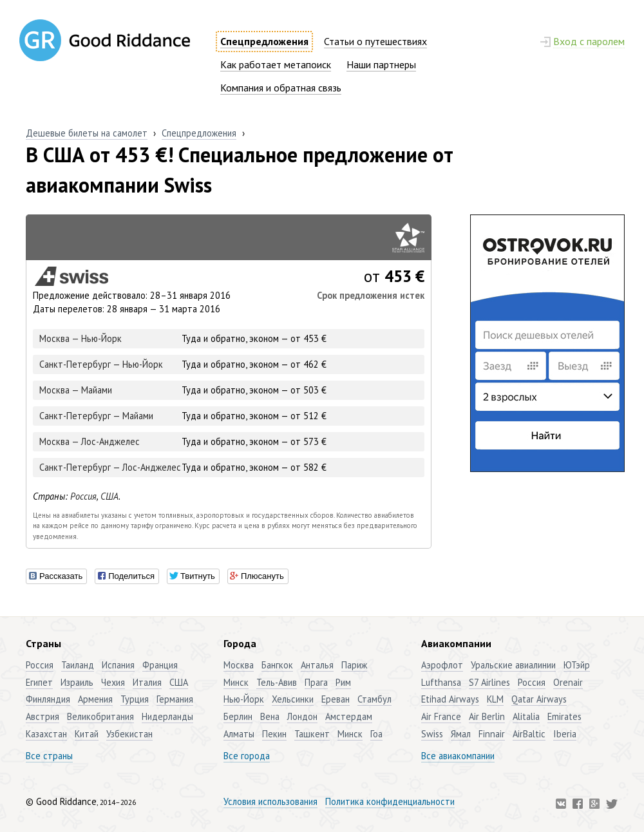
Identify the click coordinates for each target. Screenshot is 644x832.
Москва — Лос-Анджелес (90, 441)
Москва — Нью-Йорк (80, 338)
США (109, 496)
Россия (83, 496)
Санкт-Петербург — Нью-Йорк (101, 364)
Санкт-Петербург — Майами (96, 416)
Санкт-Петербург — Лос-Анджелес (110, 467)
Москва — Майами (76, 390)
